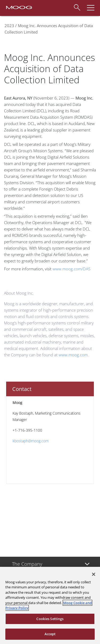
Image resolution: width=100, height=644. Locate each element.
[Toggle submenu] (87, 564)
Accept (50, 634)
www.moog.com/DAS (71, 269)
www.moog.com (73, 355)
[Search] (77, 7)
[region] (50, 605)
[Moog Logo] (19, 7)
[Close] (94, 574)
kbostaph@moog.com (31, 441)
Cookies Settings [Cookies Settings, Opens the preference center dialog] (50, 619)
